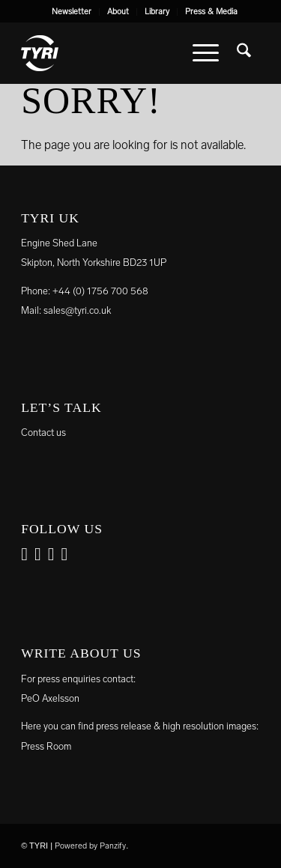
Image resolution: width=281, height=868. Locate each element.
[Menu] (206, 53)
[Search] (244, 53)
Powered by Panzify (90, 846)
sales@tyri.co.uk (77, 310)
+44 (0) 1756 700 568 (100, 291)
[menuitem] (72, 12)
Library (157, 12)
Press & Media (211, 12)
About (118, 12)
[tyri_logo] (117, 53)
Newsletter (72, 12)
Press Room (46, 746)
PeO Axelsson (50, 698)
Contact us (43, 433)
